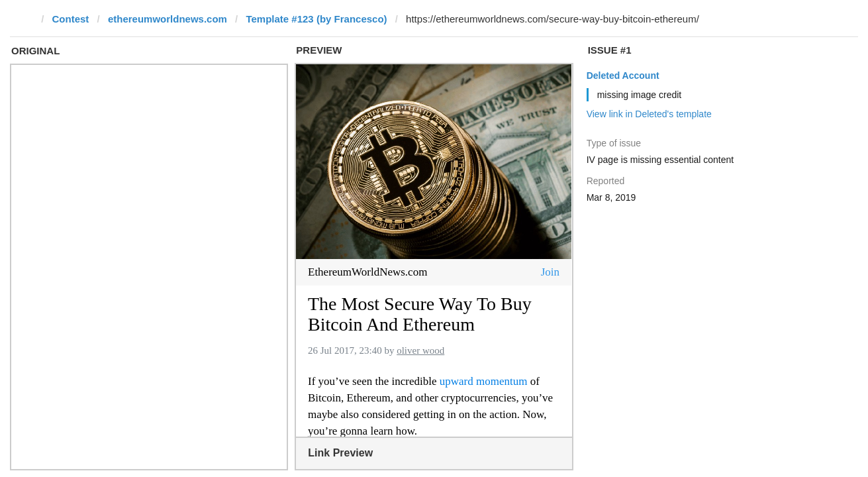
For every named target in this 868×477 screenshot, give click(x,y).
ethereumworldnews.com (168, 19)
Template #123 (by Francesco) (316, 19)
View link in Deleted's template (649, 114)
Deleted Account (623, 76)
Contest (71, 19)
